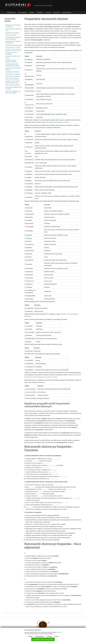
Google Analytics (40, 636)
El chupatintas (29, 59)
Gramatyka (32, 12)
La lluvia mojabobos (30, 389)
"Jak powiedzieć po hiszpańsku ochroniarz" (57, 122)
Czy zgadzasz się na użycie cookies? (43, 639)
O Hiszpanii (48, 12)
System (31, 636)
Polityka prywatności (67, 12)
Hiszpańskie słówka (11, 12)
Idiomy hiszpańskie (22, 12)
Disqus (57, 636)
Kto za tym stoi (56, 12)
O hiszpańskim (40, 12)
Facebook (49, 636)
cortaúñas (29, 238)
